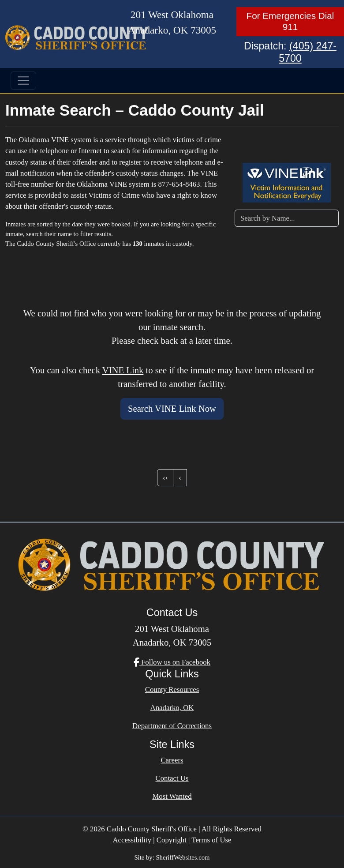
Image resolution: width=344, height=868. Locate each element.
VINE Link (123, 370)
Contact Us (172, 778)
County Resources (172, 690)
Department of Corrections (172, 726)
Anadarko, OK (172, 708)
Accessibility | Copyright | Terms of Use (172, 840)
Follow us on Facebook (172, 662)
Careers (172, 760)
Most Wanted (172, 796)
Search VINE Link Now (172, 409)
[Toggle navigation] (23, 81)
